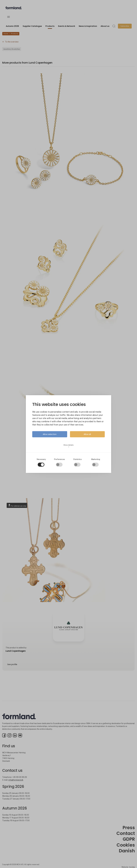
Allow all (87, 434)
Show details (68, 446)
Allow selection (50, 434)
